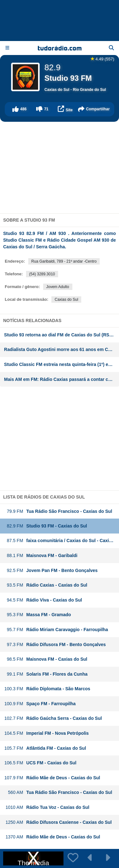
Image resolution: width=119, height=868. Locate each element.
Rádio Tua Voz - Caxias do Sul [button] (47, 807)
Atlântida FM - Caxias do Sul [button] (45, 748)
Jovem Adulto (58, 287)
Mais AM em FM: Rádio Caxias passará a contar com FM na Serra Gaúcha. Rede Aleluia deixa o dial (62, 379)
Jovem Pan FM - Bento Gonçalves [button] (51, 571)
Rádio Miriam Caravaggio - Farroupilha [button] (56, 630)
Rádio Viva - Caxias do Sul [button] (43, 600)
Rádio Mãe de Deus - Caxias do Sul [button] (52, 778)
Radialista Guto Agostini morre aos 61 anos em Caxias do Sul (62, 349)
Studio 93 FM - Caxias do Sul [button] (46, 526)
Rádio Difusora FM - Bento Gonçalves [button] (55, 645)
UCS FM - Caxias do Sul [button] (40, 763)
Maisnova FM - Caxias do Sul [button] (46, 659)
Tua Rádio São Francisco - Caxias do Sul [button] (58, 511)
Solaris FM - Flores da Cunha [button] (46, 674)
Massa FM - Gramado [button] (38, 615)
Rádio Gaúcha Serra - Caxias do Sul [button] (53, 718)
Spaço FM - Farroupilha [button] (40, 704)
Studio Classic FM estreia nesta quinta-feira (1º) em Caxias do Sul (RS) (62, 364)
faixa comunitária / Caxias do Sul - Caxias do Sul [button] (62, 541)
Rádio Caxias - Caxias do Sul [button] (46, 585)
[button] (19, 109)
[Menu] (7, 48)
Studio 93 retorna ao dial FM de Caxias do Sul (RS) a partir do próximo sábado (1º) (62, 335)
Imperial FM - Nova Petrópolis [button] (46, 733)
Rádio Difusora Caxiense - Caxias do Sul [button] (58, 822)
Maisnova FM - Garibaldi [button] (41, 556)
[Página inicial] (60, 48)
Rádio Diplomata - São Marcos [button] (47, 689)
